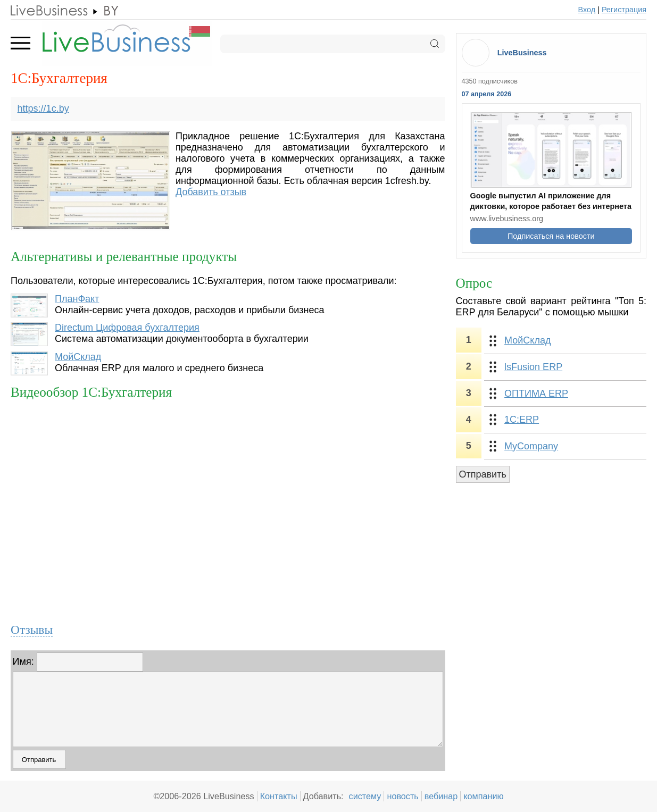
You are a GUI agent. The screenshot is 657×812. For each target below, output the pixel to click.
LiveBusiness (522, 53)
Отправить (483, 474)
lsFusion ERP (533, 367)
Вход (587, 10)
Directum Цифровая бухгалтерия (127, 328)
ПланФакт (77, 299)
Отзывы (32, 630)
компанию (483, 796)
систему (365, 796)
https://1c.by (43, 108)
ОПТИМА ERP (536, 394)
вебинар (441, 796)
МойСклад (78, 357)
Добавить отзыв (211, 192)
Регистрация (624, 10)
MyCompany (531, 446)
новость (402, 796)
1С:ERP (522, 420)
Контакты (279, 796)
